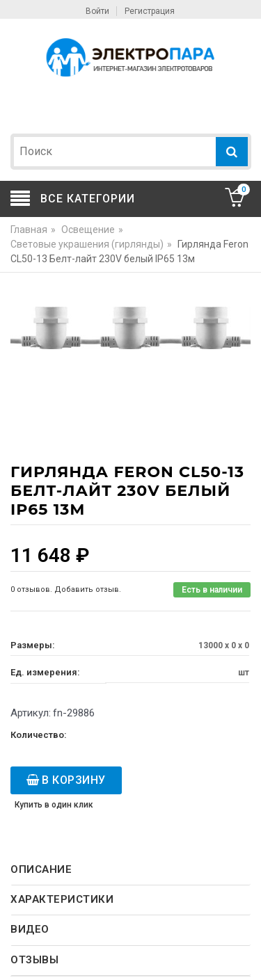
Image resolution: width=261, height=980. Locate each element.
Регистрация (150, 11)
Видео (30, 929)
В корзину (74, 780)
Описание (41, 869)
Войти (97, 11)
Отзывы (34, 960)
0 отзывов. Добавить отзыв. (66, 589)
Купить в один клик (54, 805)
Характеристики (62, 899)
